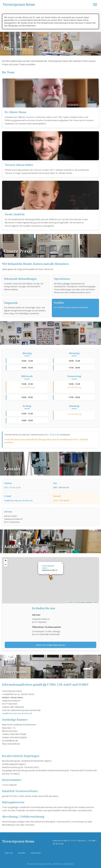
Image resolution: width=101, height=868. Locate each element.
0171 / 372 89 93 (81, 439)
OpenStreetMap (80, 602)
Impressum (36, 853)
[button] (51, 578)
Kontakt (22, 853)
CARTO (96, 602)
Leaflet (70, 602)
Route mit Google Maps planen (51, 645)
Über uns (9, 853)
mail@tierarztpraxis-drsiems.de (19, 500)
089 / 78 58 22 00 (52, 435)
